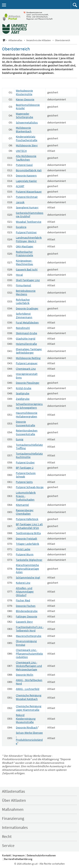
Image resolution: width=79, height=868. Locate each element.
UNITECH (21, 151)
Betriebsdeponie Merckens (26, 293)
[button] (75, 5)
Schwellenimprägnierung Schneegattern (29, 406)
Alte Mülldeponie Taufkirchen (26, 158)
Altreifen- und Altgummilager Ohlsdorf (25, 592)
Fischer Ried (23, 600)
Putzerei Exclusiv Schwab (26, 475)
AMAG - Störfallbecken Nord (29, 682)
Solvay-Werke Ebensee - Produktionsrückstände (29, 738)
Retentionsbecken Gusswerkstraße (27, 432)
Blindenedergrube (27, 611)
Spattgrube (23, 393)
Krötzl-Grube (24, 388)
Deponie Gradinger (27, 308)
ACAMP (20, 186)
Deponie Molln (25, 675)
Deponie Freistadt (26, 539)
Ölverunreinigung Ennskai (26, 643)
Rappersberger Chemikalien (25, 512)
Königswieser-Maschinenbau (24, 262)
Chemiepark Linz (26, 369)
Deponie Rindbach (27, 727)
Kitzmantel (22, 505)
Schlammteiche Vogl (28, 577)
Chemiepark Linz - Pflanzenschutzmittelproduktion (29, 653)
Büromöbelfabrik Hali (29, 170)
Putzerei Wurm (25, 554)
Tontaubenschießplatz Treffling (29, 447)
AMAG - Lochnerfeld (28, 689)
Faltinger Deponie (26, 616)
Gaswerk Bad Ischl (27, 269)
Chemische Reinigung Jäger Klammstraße (29, 708)
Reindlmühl (23, 328)
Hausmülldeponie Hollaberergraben (27, 415)
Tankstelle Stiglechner (29, 560)
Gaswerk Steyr (24, 622)
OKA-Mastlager (25, 246)
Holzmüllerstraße (26, 344)
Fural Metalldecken (27, 322)
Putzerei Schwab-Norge (30, 487)
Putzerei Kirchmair (27, 197)
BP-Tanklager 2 (25, 468)
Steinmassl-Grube (26, 333)
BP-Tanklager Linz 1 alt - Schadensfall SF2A (29, 526)
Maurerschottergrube (29, 636)
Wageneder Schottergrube (24, 115)
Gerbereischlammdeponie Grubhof (30, 215)
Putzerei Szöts (24, 482)
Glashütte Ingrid (26, 339)
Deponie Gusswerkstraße (25, 423)
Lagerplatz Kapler (26, 181)
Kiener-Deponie (25, 99)
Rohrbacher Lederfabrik (23, 301)
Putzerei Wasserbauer (29, 192)
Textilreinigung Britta (28, 533)
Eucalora (21, 227)
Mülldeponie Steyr (27, 145)
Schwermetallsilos (27, 122)
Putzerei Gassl (24, 165)
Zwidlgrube (23, 399)
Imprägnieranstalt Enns (27, 376)
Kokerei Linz (23, 583)
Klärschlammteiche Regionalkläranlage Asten (27, 569)
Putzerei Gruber (25, 462)
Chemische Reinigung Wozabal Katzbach (29, 697)
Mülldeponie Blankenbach (24, 130)
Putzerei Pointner (26, 232)
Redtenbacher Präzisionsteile (24, 254)
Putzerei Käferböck (27, 519)
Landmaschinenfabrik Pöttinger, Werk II (29, 239)
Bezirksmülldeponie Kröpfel (28, 107)
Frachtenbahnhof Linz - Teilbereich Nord (30, 629)
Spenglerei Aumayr (27, 207)
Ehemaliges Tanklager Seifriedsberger (29, 351)
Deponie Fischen (26, 606)
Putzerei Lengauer (27, 363)
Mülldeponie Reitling (28, 358)
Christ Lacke (23, 549)
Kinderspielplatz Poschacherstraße (27, 138)
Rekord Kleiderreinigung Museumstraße (26, 719)
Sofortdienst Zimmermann (24, 315)
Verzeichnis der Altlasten (39, 40)
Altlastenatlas (15, 40)
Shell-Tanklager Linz (28, 280)
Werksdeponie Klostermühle (24, 92)
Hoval (19, 275)
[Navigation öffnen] (4, 5)
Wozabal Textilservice (29, 222)
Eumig (20, 439)
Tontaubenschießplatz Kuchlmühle (29, 455)
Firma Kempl (23, 285)
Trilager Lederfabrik (27, 544)
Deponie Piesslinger (28, 383)
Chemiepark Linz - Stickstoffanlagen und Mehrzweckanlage (29, 666)
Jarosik (20, 202)
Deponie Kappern (26, 175)
